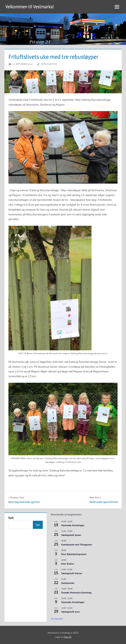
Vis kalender (57, 619)
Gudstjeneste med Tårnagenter (77, 545)
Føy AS (68, 637)
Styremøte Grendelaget (73, 525)
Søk (11, 518)
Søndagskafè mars (70, 612)
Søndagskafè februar (72, 573)
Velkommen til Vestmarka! (30, 7)
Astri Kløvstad (49, 64)
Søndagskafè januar (71, 535)
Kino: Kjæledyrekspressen (74, 554)
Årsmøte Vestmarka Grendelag (76, 593)
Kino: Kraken (68, 564)
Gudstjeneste (68, 583)
